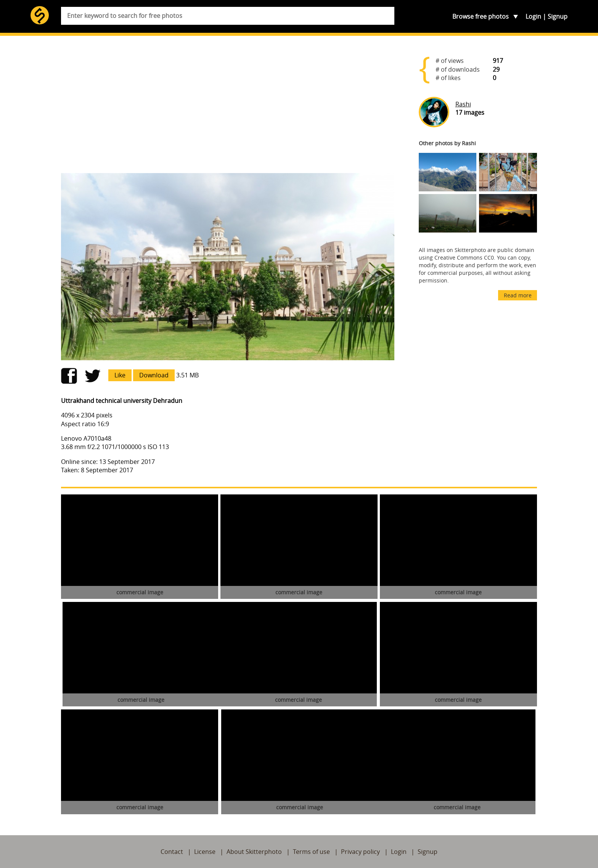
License (205, 852)
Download (154, 375)
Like (120, 375)
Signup (558, 16)
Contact (172, 852)
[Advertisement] (228, 107)
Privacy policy (360, 852)
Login (533, 16)
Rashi (463, 104)
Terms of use (311, 852)
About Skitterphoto (254, 852)
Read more (518, 295)
